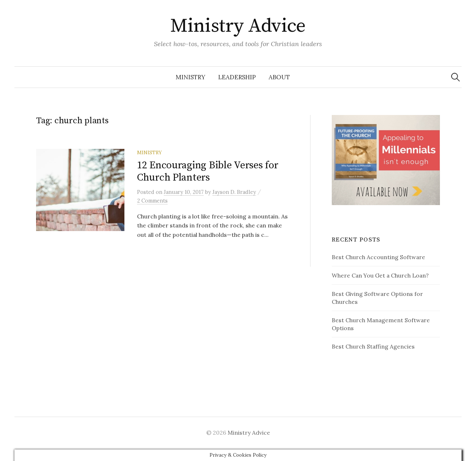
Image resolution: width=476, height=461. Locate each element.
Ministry (190, 77)
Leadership (237, 77)
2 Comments (152, 201)
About (279, 77)
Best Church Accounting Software (378, 257)
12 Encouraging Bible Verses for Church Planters (208, 171)
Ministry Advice (238, 26)
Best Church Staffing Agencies (373, 346)
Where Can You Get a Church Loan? (380, 275)
